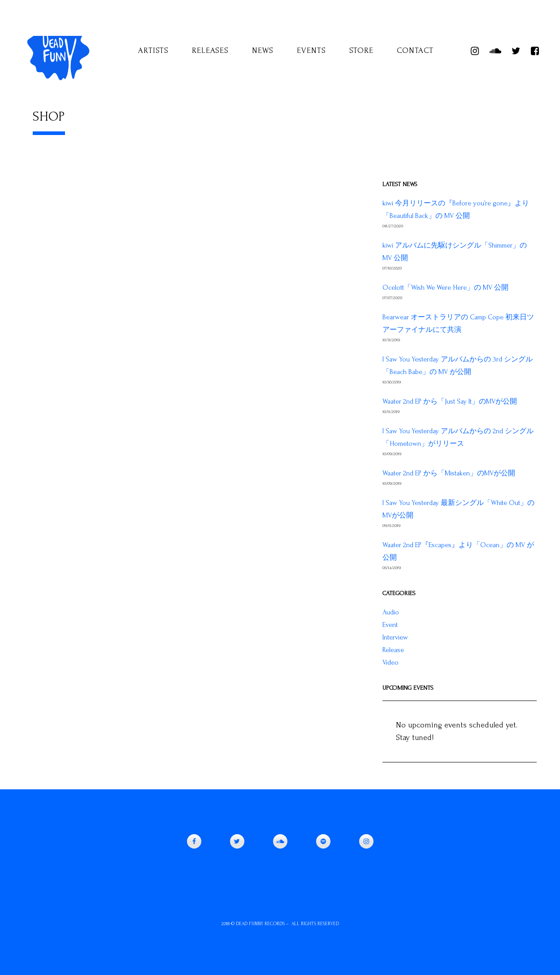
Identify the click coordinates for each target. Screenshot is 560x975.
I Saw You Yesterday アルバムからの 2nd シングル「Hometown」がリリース (458, 437)
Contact (415, 50)
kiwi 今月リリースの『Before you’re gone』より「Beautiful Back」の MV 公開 (456, 209)
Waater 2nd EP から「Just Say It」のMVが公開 (450, 401)
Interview (395, 637)
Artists (153, 50)
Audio (391, 612)
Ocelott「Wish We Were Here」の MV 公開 (445, 287)
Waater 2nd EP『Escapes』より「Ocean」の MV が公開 (458, 551)
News (263, 50)
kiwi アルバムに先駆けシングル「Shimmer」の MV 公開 (455, 252)
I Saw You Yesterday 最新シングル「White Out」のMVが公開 (458, 509)
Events (311, 50)
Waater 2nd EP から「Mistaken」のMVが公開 (449, 473)
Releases (210, 50)
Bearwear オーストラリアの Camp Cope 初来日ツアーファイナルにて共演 (458, 323)
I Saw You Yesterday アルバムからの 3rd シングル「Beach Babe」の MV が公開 (458, 366)
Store (361, 50)
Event (390, 625)
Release (393, 650)
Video (391, 662)
